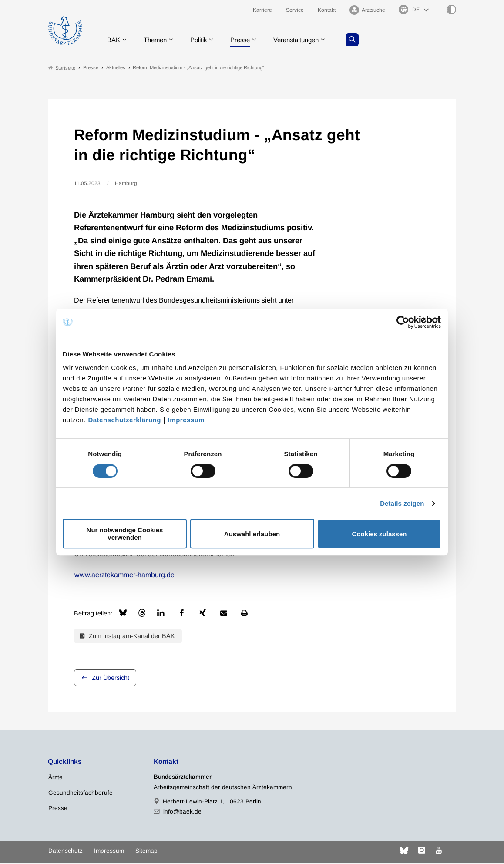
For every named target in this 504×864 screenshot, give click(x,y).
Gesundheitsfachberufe (81, 794)
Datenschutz (66, 852)
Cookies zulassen (380, 534)
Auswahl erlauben (252, 534)
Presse (249, 41)
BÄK (116, 41)
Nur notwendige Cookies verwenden (125, 534)
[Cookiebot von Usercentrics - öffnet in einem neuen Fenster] (403, 322)
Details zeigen (402, 503)
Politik (205, 41)
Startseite (62, 69)
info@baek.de (182, 813)
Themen (159, 41)
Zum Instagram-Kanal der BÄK (127, 637)
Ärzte (55, 779)
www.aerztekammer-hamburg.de (124, 576)
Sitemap (146, 852)
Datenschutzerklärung (124, 420)
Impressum (186, 420)
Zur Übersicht (111, 679)
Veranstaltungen (309, 41)
